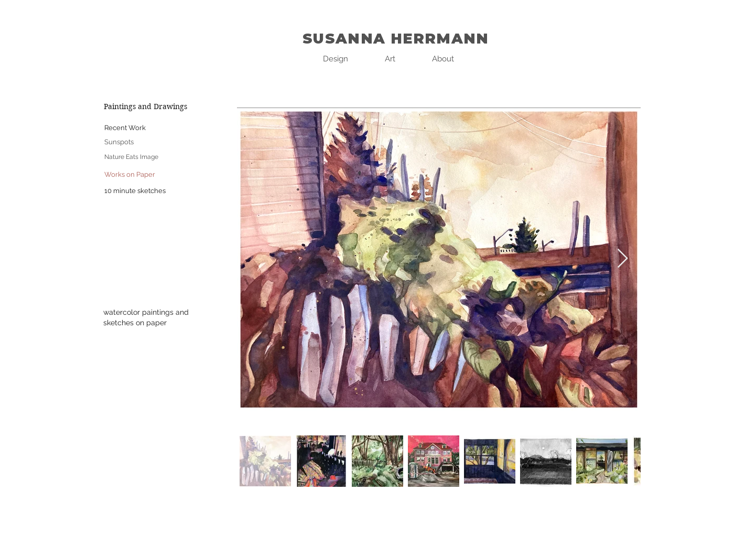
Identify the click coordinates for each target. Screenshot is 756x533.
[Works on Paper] (129, 175)
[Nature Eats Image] (131, 157)
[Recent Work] (125, 128)
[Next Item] (623, 259)
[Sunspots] (119, 142)
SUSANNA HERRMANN (396, 39)
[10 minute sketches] (135, 191)
